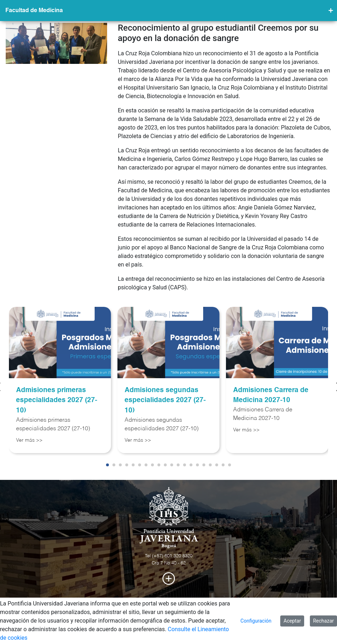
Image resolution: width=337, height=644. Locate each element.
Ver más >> (29, 440)
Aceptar (292, 621)
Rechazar (323, 621)
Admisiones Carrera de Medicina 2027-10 (271, 395)
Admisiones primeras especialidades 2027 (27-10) (57, 400)
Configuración (256, 621)
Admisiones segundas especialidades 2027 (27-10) (165, 400)
